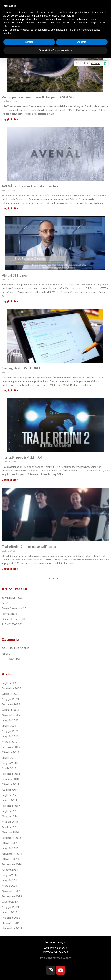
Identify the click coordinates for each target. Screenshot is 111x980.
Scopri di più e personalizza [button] (55, 50)
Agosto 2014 (10, 870)
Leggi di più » (10, 119)
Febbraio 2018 (11, 774)
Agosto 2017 (10, 790)
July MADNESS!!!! (13, 598)
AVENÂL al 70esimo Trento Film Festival (31, 186)
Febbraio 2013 (11, 918)
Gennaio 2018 (10, 779)
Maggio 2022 (10, 720)
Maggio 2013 (10, 907)
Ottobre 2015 (10, 843)
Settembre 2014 (12, 864)
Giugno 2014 (10, 875)
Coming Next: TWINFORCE (21, 368)
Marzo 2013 (9, 912)
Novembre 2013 (12, 891)
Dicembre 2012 (11, 923)
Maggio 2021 (10, 731)
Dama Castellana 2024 (16, 608)
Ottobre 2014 (10, 859)
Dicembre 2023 (11, 688)
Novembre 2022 (12, 715)
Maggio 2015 (10, 848)
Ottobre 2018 (10, 752)
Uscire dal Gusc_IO (13, 619)
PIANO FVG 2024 (13, 624)
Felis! (5, 603)
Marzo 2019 (9, 742)
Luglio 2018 (9, 758)
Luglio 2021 (9, 726)
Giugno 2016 (10, 816)
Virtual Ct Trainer (14, 275)
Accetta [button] (82, 42)
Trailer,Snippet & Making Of (22, 457)
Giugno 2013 (10, 902)
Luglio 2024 (9, 683)
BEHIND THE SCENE (15, 648)
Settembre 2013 (12, 896)
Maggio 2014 (10, 880)
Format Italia (10, 614)
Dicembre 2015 (11, 838)
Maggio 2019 (10, 736)
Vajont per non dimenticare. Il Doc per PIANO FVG (38, 97)
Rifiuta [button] (29, 42)
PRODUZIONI (11, 659)
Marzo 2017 (9, 800)
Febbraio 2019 (11, 747)
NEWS (6, 654)
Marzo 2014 (9, 886)
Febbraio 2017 (11, 806)
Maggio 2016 (10, 822)
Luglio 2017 (9, 795)
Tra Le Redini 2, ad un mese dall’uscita (29, 547)
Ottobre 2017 (10, 784)
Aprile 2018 (9, 768)
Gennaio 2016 (10, 832)
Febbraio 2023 (11, 704)
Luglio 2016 (9, 811)
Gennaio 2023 (10, 710)
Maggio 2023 (10, 699)
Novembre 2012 (12, 928)
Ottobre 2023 (10, 694)
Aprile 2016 (9, 827)
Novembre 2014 (12, 854)
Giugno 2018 (10, 763)
